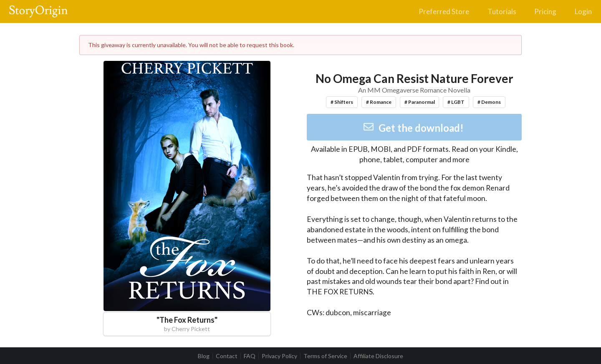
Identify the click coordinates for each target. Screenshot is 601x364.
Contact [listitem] (227, 356)
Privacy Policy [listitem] (279, 356)
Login (583, 11)
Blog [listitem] (204, 356)
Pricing (545, 11)
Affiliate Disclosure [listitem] (378, 356)
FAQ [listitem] (250, 356)
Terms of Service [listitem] (325, 356)
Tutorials (502, 11)
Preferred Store (444, 11)
